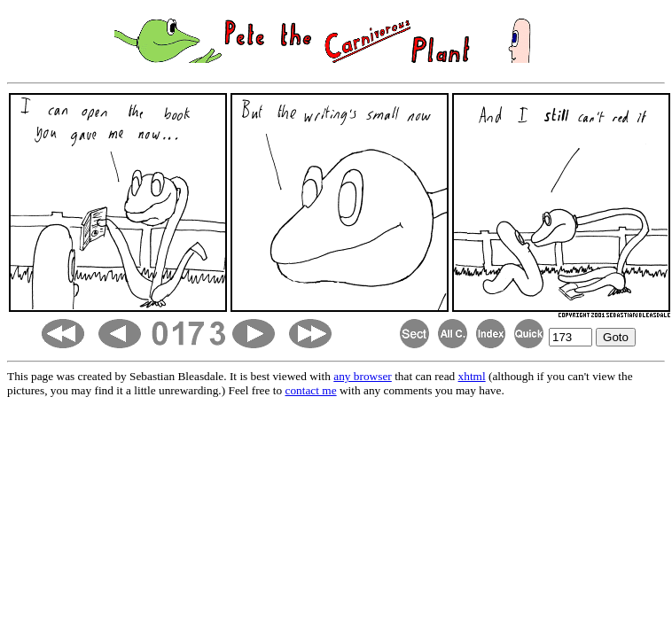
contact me (311, 390)
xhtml (472, 376)
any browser (363, 376)
